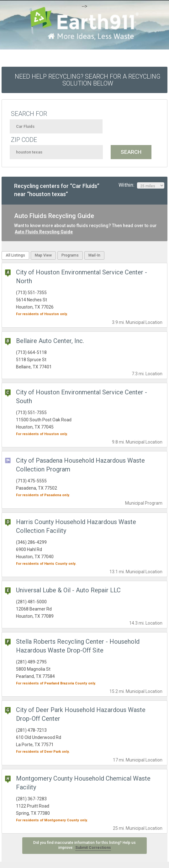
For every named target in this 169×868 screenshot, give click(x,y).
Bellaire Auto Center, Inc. (50, 341)
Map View (43, 255)
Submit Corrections (93, 848)
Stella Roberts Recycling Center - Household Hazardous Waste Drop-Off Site (78, 646)
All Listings (15, 255)
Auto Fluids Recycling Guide (44, 232)
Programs (70, 255)
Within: (141, 185)
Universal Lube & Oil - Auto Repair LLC (68, 590)
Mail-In (94, 255)
